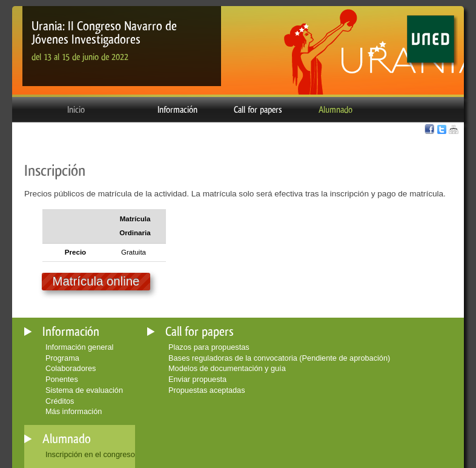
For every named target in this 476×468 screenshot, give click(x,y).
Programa (62, 358)
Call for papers (258, 110)
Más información (74, 411)
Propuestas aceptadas (207, 390)
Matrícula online (96, 281)
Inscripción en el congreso (90, 454)
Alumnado (336, 110)
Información (177, 110)
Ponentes (62, 379)
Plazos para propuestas (209, 347)
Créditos (60, 401)
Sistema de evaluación (84, 390)
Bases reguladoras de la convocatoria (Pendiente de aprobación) (279, 358)
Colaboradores (71, 368)
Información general (79, 347)
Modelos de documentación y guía (227, 368)
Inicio (76, 110)
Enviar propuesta (197, 379)
